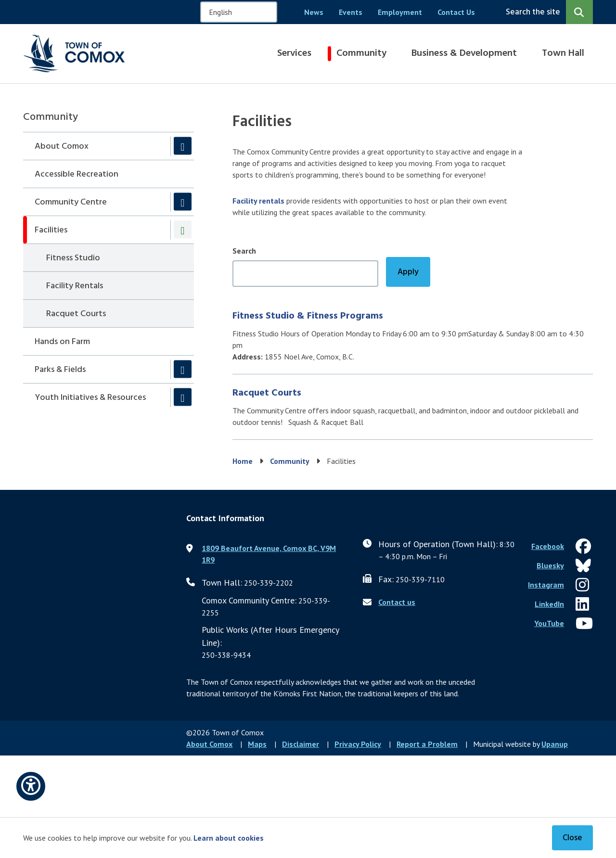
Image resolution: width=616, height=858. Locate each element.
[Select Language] (239, 12)
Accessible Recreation (77, 174)
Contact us (397, 602)
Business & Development (464, 53)
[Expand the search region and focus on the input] (547, 12)
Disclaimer (301, 744)
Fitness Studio (73, 258)
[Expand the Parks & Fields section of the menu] (183, 369)
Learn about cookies (229, 838)
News (314, 12)
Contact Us (456, 12)
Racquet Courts (76, 314)
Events (351, 12)
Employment (400, 12)
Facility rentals (258, 201)
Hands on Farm (62, 342)
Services (294, 53)
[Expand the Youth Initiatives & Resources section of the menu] (183, 397)
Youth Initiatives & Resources (90, 398)
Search (244, 251)
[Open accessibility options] (31, 786)
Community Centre (71, 202)
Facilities (51, 230)
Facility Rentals (75, 286)
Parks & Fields (60, 370)
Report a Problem (427, 744)
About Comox (62, 147)
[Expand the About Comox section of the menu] (183, 146)
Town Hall (563, 53)
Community (361, 53)
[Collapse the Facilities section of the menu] (183, 230)
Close (572, 838)
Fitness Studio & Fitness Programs (308, 316)
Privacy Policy (358, 744)
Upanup (555, 744)
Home (243, 461)
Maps (257, 744)
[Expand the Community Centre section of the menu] (183, 202)
